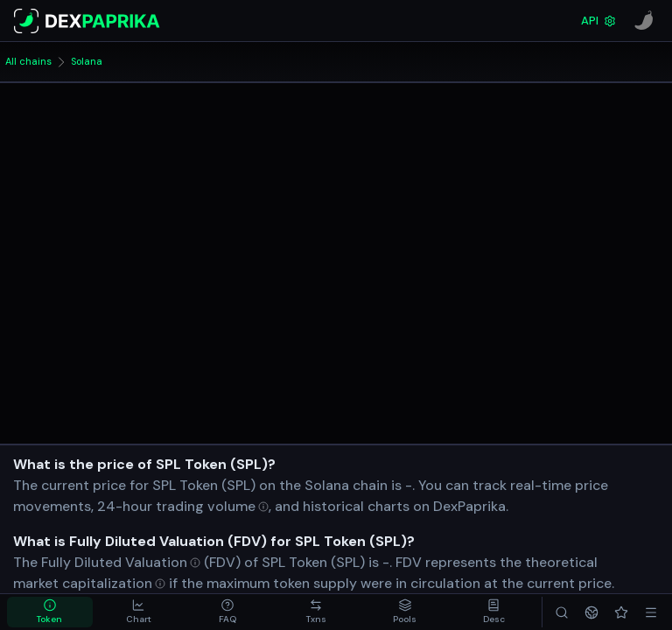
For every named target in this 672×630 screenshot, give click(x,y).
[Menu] (651, 612)
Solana (87, 61)
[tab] (50, 612)
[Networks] (591, 612)
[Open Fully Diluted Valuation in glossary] (121, 562)
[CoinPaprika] (644, 21)
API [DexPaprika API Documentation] (598, 21)
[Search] (562, 612)
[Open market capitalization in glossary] (89, 583)
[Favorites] (621, 612)
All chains (28, 61)
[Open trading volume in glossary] (212, 506)
